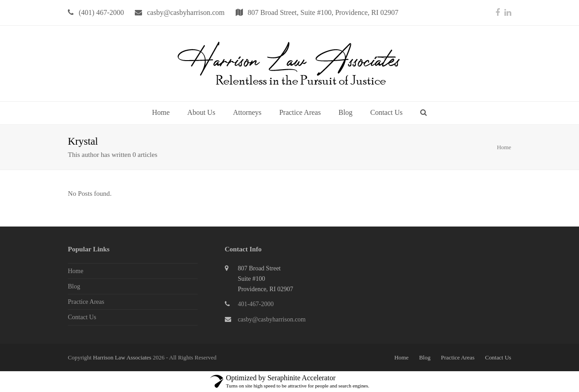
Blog (74, 286)
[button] (424, 113)
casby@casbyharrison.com (272, 319)
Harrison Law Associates (123, 357)
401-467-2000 (256, 304)
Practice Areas (86, 302)
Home (504, 147)
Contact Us (82, 317)
